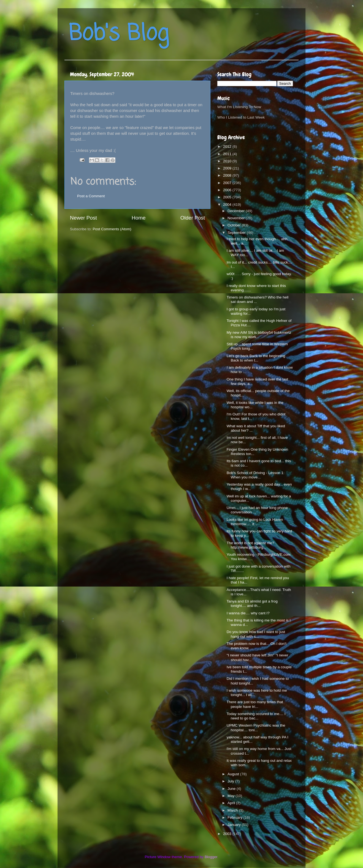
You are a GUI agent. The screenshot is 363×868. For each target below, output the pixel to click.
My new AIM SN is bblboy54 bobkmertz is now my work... (259, 335)
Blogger (211, 857)
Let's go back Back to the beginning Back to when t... (256, 358)
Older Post (193, 218)
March (233, 810)
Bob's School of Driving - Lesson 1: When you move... (256, 475)
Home (139, 218)
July (231, 781)
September (237, 233)
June (232, 789)
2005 (228, 197)
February (235, 818)
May (231, 796)
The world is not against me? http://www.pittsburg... (250, 545)
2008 (228, 175)
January (235, 825)
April (232, 803)
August (234, 774)
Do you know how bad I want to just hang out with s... (256, 634)
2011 (228, 154)
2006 (228, 190)
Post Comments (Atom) (112, 229)
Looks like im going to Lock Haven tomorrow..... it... (255, 522)
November (237, 218)
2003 (228, 834)
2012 (228, 147)
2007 (228, 183)
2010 (228, 161)
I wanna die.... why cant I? (248, 613)
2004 (228, 205)
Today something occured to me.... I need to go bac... (256, 716)
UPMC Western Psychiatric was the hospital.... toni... (256, 728)
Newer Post (83, 218)
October (235, 225)
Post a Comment (91, 196)
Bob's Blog (119, 34)
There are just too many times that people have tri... (255, 704)
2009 (228, 168)
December (237, 211)
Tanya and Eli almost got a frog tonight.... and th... (252, 603)
